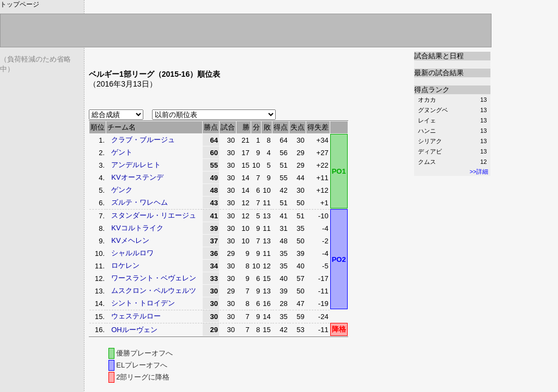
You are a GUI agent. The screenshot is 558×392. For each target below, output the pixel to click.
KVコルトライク (137, 228)
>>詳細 (479, 171)
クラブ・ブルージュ (143, 140)
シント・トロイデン (143, 303)
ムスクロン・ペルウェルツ (154, 290)
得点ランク (432, 90)
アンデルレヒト (136, 165)
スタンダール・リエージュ (154, 215)
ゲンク (122, 190)
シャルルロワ (132, 253)
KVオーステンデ (137, 177)
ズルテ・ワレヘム (139, 202)
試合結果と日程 (439, 56)
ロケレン (125, 265)
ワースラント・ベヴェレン (154, 278)
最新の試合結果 (439, 73)
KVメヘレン (130, 240)
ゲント (122, 152)
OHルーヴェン (134, 330)
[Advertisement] (216, 56)
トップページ (20, 4)
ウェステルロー (136, 316)
